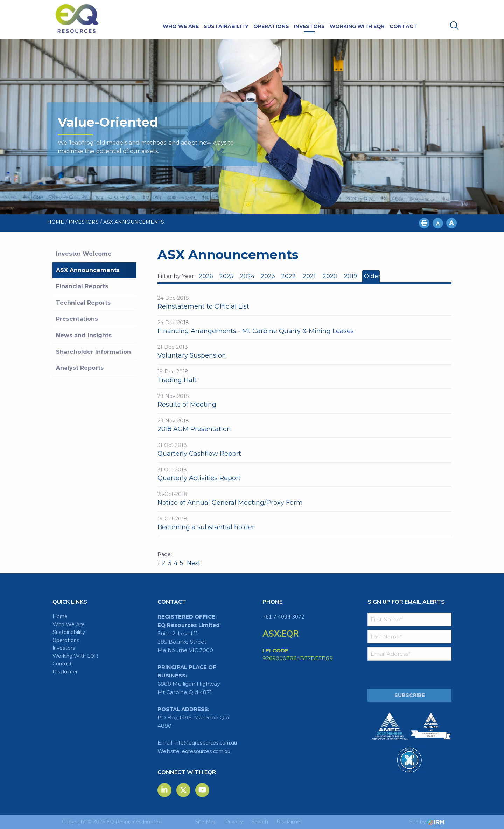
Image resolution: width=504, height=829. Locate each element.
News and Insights (84, 335)
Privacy (234, 822)
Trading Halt (177, 380)
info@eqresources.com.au (206, 743)
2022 (289, 276)
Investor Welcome (84, 254)
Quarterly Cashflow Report (199, 454)
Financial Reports (82, 286)
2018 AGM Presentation (194, 429)
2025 (226, 276)
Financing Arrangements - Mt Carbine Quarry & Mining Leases (256, 331)
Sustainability (226, 26)
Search (260, 822)
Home (60, 616)
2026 (206, 276)
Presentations (77, 319)
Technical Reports (83, 303)
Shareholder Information (93, 352)
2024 (247, 276)
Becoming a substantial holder (206, 527)
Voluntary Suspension (192, 355)
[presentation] (410, 675)
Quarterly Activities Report (199, 478)
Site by (427, 822)
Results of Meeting (187, 405)
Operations (271, 26)
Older (372, 276)
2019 (351, 276)
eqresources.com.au (206, 751)
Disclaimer (65, 672)
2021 (309, 276)
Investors (309, 26)
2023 (268, 276)
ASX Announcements (88, 270)
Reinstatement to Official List (203, 306)
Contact (403, 26)
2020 (330, 276)
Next (193, 563)
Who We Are (181, 26)
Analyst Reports (80, 368)
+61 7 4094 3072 (283, 617)
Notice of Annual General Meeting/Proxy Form (230, 503)
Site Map (206, 822)
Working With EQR (357, 26)
